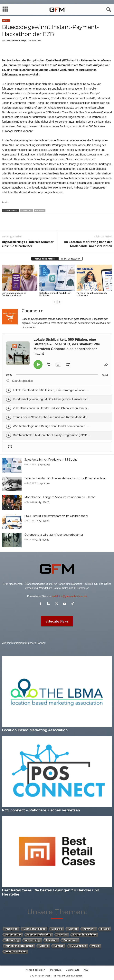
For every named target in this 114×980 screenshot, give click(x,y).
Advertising (33, 940)
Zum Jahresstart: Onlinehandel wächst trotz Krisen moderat (65, 478)
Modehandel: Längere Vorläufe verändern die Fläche (60, 497)
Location (52, 940)
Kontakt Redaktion (35, 970)
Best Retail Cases (35, 929)
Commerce (27, 210)
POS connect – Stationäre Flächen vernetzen (41, 810)
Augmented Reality (39, 935)
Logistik (57, 929)
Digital (73, 929)
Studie (105, 929)
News (6, 20)
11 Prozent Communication (68, 976)
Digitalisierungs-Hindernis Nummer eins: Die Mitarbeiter (28, 244)
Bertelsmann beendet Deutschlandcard (14, 294)
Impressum (56, 970)
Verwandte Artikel (45, 259)
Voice (96, 946)
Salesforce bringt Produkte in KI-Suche (55, 294)
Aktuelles (30, 464)
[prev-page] (55, 302)
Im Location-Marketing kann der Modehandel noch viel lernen (88, 244)
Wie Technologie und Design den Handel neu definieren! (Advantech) (58, 426)
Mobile (44, 946)
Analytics (11, 929)
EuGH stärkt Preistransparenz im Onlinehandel (56, 516)
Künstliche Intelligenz (19, 946)
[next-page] (59, 302)
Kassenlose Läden (85, 935)
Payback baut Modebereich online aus (92, 294)
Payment (40, 210)
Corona (59, 946)
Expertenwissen (16, 952)
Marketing (12, 940)
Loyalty (62, 935)
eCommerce (13, 935)
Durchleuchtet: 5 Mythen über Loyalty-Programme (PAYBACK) (54, 435)
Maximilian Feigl (16, 40)
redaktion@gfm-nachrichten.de (70, 596)
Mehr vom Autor (71, 259)
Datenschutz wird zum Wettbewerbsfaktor (54, 535)
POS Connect (78, 946)
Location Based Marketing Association (35, 730)
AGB (86, 970)
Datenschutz (73, 970)
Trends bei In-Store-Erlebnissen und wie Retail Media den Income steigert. (61, 417)
